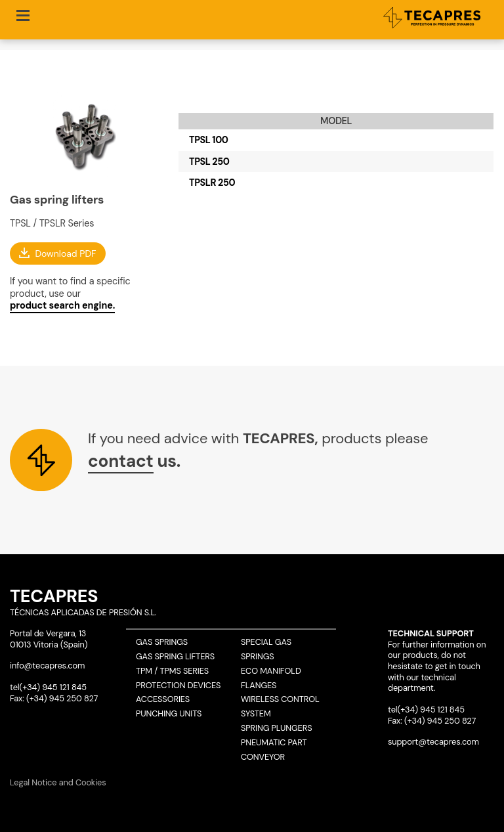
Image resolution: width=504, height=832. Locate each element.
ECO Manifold (271, 671)
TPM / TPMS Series (172, 671)
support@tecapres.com (433, 742)
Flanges (259, 685)
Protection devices (178, 685)
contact (121, 461)
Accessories (163, 699)
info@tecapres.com (47, 666)
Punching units (169, 713)
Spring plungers (276, 728)
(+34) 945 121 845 (53, 687)
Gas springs (162, 642)
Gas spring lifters (175, 656)
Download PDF (65, 253)
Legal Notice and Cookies (58, 782)
